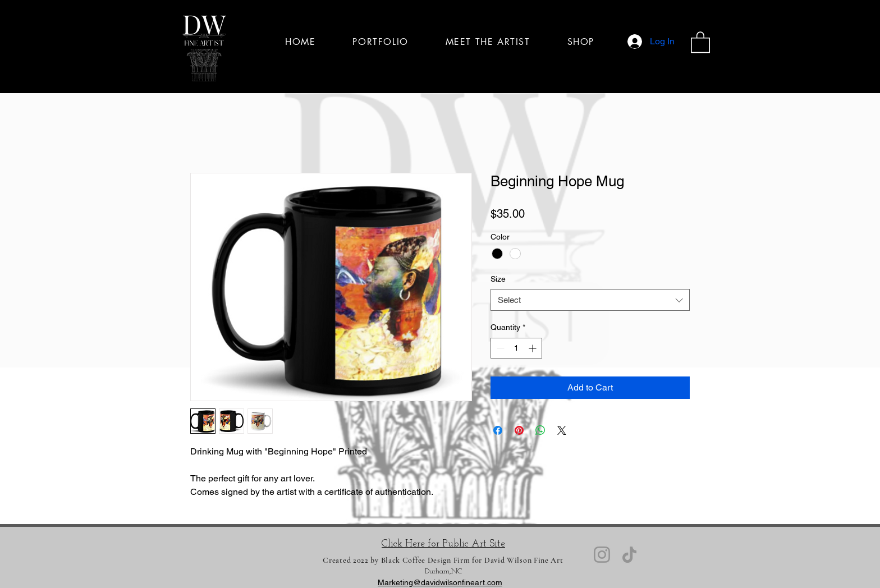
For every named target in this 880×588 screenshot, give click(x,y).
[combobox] (590, 300)
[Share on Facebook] (498, 430)
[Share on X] (562, 430)
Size (498, 279)
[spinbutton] (516, 348)
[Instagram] (602, 555)
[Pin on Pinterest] (519, 430)
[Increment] (533, 348)
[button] (700, 42)
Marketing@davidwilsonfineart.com (440, 582)
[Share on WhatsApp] (540, 430)
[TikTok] (629, 555)
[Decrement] (499, 348)
